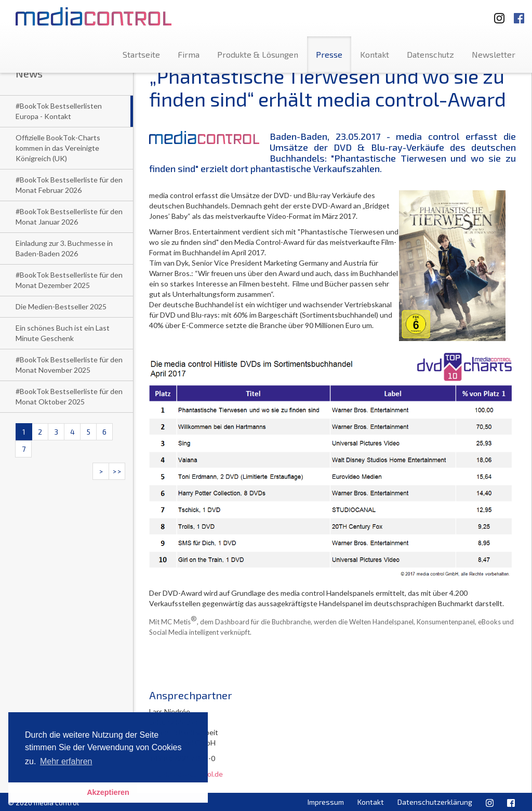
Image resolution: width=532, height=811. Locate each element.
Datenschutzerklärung (435, 802)
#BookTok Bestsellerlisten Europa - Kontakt (59, 111)
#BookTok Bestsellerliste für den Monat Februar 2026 (69, 185)
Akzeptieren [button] (108, 792)
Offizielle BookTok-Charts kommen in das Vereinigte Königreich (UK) (58, 148)
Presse (329, 54)
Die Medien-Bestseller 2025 (61, 306)
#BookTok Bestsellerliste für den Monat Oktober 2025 (69, 396)
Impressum (326, 802)
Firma (189, 54)
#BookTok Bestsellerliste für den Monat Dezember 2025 (69, 280)
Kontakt (375, 54)
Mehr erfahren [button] (66, 761)
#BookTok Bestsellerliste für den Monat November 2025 (69, 365)
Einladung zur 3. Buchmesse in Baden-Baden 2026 (64, 248)
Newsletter (494, 54)
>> (117, 471)
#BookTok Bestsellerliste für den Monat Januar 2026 (69, 217)
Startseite (141, 54)
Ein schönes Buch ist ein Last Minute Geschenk (63, 333)
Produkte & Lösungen (258, 54)
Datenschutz (430, 54)
